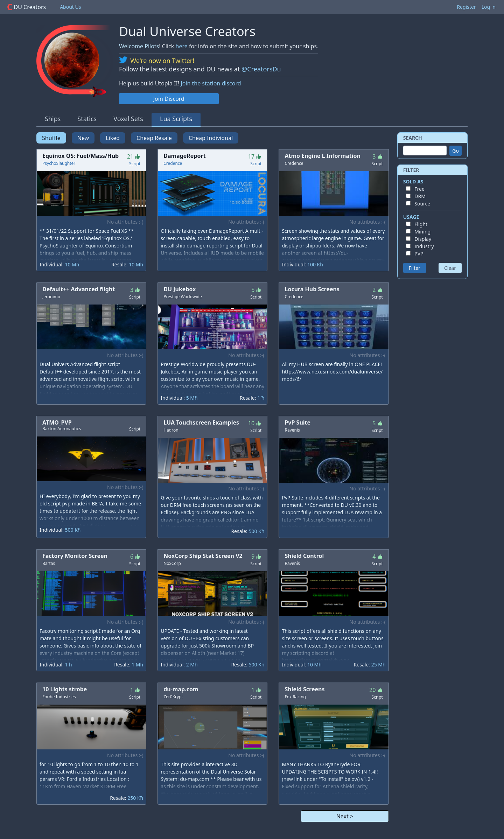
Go (456, 151)
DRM (420, 196)
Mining (422, 232)
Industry (424, 246)
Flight (421, 224)
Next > (345, 816)
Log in (489, 7)
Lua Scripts (176, 119)
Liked (113, 138)
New (83, 138)
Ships (53, 119)
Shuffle (51, 138)
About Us (70, 7)
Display (423, 239)
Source (422, 204)
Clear (450, 268)
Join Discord (169, 99)
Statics (87, 119)
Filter (415, 268)
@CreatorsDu (261, 69)
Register (466, 7)
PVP (419, 254)
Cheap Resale (154, 138)
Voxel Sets (128, 119)
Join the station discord (211, 83)
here (182, 46)
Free (419, 189)
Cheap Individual (211, 138)
